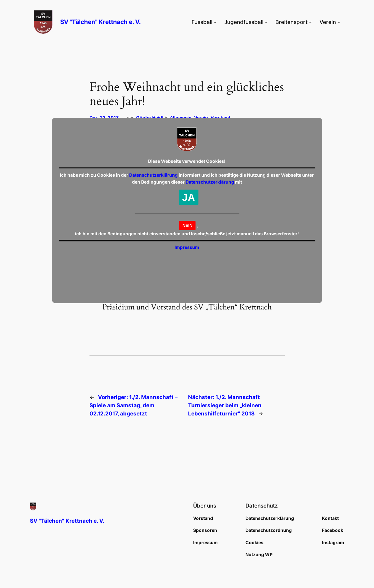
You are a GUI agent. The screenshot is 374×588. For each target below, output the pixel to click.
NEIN (187, 225)
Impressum (187, 247)
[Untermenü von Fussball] (215, 22)
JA (189, 197)
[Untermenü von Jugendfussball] (266, 22)
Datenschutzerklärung (153, 175)
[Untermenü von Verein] (339, 22)
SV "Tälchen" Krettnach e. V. (101, 22)
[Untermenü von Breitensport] (310, 22)
